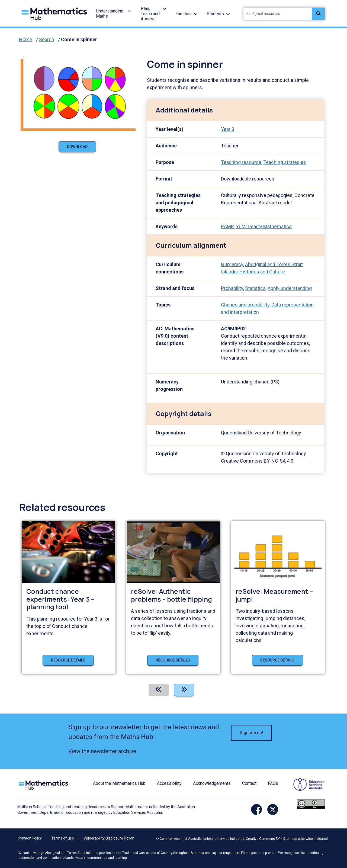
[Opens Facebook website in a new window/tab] (256, 809)
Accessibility (169, 783)
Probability (232, 288)
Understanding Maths (110, 14)
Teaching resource (241, 162)
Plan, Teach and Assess (150, 14)
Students (215, 14)
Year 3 (228, 129)
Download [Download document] (77, 147)
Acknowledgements (212, 783)
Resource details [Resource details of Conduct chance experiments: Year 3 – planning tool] (68, 660)
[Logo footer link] (44, 784)
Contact (249, 783)
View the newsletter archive (102, 751)
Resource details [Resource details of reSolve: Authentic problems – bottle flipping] (173, 660)
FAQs (273, 783)
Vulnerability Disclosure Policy (109, 838)
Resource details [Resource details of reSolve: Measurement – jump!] (277, 660)
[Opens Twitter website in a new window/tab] (273, 809)
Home (26, 39)
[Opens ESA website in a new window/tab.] (306, 788)
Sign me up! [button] (251, 733)
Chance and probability (245, 305)
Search (47, 39)
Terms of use (63, 838)
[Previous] (159, 690)
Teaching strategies (285, 162)
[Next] (184, 690)
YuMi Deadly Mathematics (264, 226)
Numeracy (232, 264)
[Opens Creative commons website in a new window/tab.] (311, 804)
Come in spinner (79, 39)
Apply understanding (290, 288)
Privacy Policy (30, 838)
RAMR (227, 226)
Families (184, 14)
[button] (130, 11)
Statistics (255, 288)
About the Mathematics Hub (119, 783)
